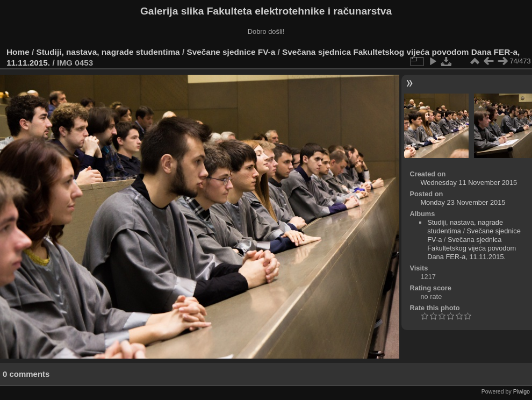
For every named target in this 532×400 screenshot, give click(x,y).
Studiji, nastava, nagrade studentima (108, 52)
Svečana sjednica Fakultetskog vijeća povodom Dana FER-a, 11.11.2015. (472, 248)
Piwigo (522, 391)
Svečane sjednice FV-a (231, 52)
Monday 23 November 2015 (463, 202)
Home (18, 52)
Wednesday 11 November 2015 (469, 183)
